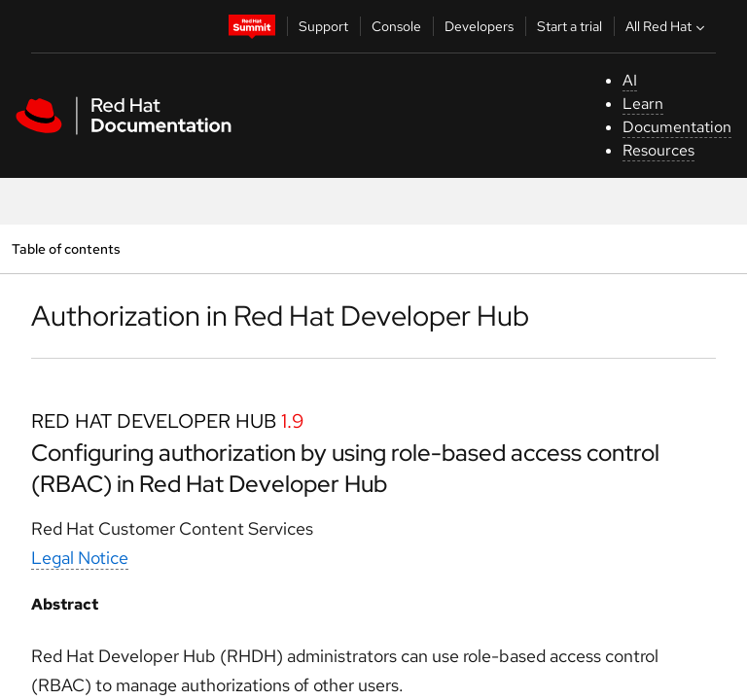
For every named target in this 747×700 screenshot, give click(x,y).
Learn (643, 104)
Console (396, 26)
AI (630, 80)
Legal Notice (80, 558)
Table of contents (66, 248)
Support (323, 26)
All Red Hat (667, 26)
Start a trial (569, 26)
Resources (658, 150)
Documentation (677, 127)
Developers (479, 26)
